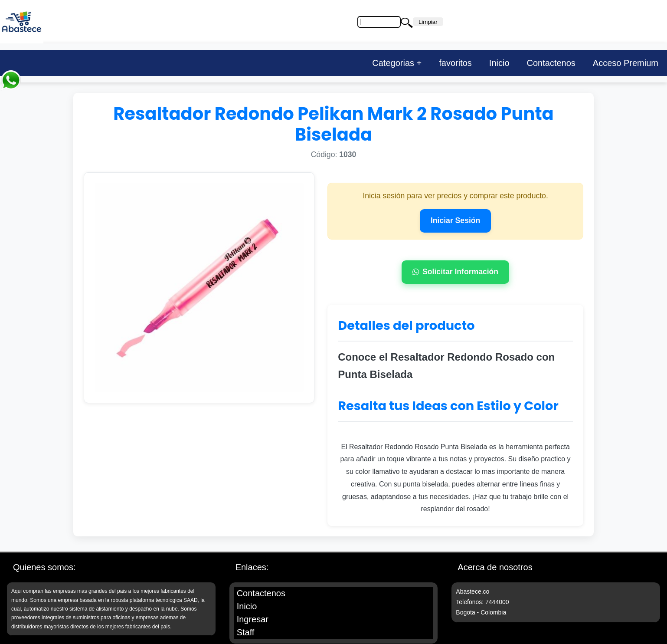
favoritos (455, 63)
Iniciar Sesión (455, 220)
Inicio (499, 63)
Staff (246, 632)
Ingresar (253, 619)
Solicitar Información (455, 272)
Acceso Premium (626, 63)
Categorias (393, 63)
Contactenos (551, 63)
